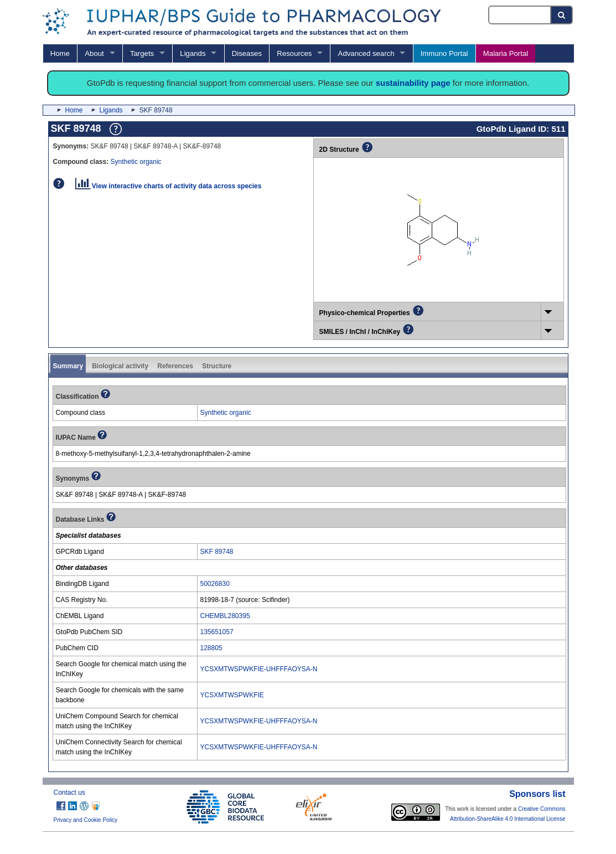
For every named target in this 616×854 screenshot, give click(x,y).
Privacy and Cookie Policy (86, 820)
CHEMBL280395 (225, 616)
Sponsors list (537, 794)
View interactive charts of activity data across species (169, 186)
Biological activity (120, 366)
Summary (68, 366)
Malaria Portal (506, 53)
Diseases (247, 53)
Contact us (69, 793)
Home (60, 53)
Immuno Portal (444, 53)
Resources (294, 53)
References (175, 366)
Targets (142, 53)
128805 (211, 648)
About (94, 53)
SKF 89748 (217, 552)
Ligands (193, 53)
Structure (217, 366)
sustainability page (413, 83)
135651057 (217, 632)
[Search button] (562, 15)
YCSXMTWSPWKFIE (232, 695)
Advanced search (366, 53)
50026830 (215, 584)
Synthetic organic (136, 162)
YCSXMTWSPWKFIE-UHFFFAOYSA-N (259, 669)
